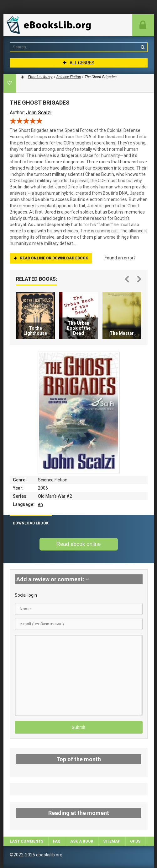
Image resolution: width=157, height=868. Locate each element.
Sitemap (112, 841)
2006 (43, 488)
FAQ (57, 841)
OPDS (135, 841)
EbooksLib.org (50, 25)
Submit (79, 727)
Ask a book (82, 841)
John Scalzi (39, 113)
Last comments (26, 841)
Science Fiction (53, 480)
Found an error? (120, 258)
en (40, 504)
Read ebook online (79, 544)
